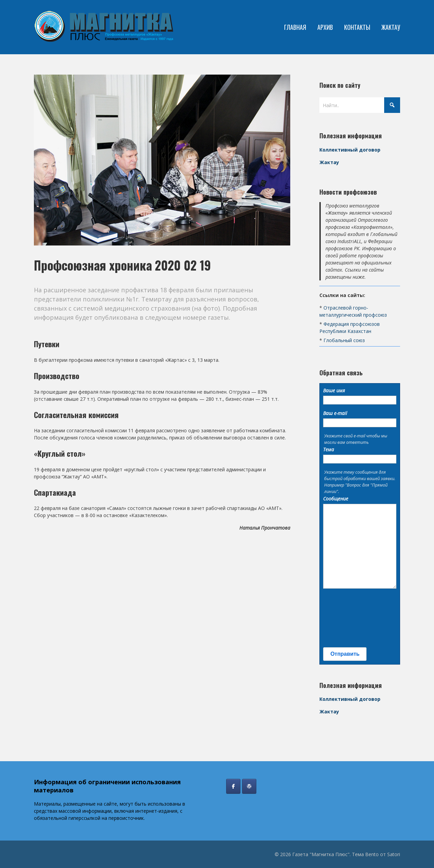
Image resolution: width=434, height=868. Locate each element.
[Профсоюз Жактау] (249, 786)
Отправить (345, 654)
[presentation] (351, 618)
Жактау (329, 162)
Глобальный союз (344, 340)
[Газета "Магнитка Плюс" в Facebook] (233, 786)
